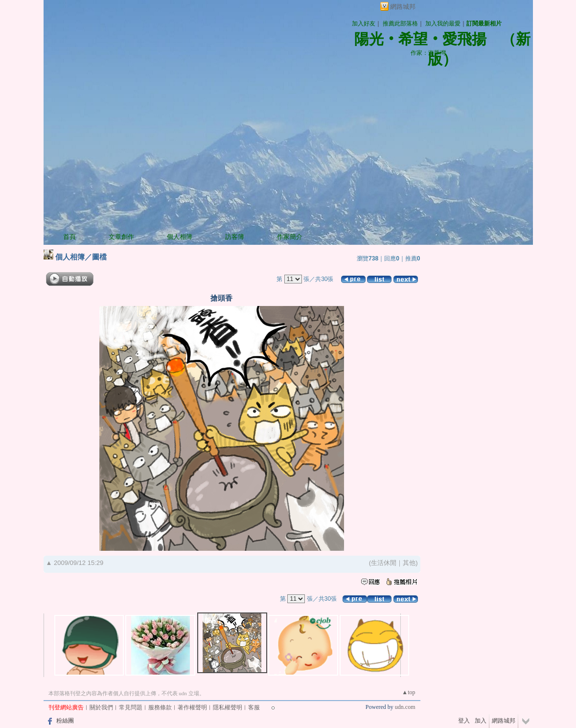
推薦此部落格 (400, 23)
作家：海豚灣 (428, 53)
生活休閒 (384, 563)
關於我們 (101, 707)
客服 (254, 707)
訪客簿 (235, 237)
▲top (408, 692)
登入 (464, 721)
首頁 (69, 237)
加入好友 (364, 23)
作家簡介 (290, 237)
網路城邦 (403, 7)
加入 (481, 721)
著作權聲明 (192, 707)
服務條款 (160, 707)
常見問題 (131, 707)
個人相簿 (180, 237)
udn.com (405, 707)
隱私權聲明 (228, 707)
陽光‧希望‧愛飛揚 (420, 39)
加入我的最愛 (443, 23)
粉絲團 (65, 721)
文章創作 (121, 237)
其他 (409, 563)
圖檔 (99, 257)
